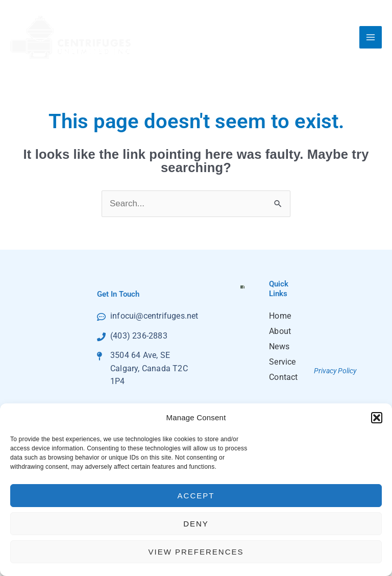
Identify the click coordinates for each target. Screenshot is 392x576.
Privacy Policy (335, 371)
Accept (196, 496)
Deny (196, 524)
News (278, 346)
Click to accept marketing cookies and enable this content (245, 286)
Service (278, 362)
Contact (278, 377)
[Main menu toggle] (371, 37)
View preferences (196, 552)
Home (278, 316)
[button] (377, 418)
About (278, 331)
